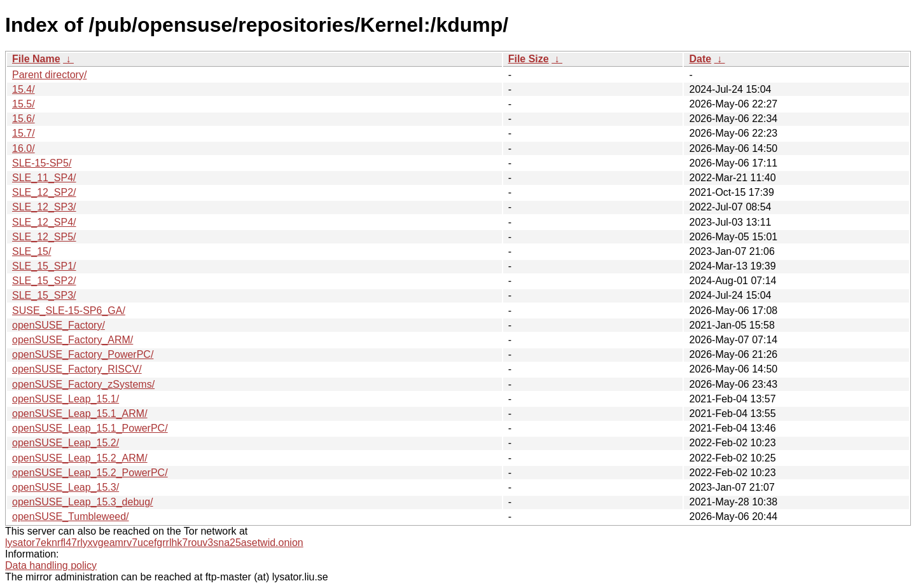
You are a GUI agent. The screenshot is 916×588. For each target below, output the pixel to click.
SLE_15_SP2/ (44, 281)
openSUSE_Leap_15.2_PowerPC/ (90, 473)
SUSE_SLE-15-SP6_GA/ (69, 311)
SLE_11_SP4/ (44, 178)
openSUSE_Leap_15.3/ (66, 487)
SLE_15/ (31, 251)
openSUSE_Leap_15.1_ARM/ (80, 414)
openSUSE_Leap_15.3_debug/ (83, 502)
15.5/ (24, 104)
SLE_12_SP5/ (44, 237)
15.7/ (24, 133)
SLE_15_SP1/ (44, 266)
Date (700, 59)
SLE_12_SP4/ (44, 222)
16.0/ (24, 148)
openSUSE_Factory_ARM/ (73, 340)
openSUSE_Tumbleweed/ (71, 516)
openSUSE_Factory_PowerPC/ (83, 354)
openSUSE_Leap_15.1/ (66, 399)
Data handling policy (51, 565)
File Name (36, 59)
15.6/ (24, 119)
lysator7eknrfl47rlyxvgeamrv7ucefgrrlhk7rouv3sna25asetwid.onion (154, 543)
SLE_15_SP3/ (44, 295)
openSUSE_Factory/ (59, 325)
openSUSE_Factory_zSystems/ (83, 384)
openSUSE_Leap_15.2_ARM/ (80, 458)
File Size (529, 59)
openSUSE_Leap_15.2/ (66, 443)
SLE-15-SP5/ (42, 163)
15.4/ (24, 89)
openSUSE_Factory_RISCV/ (77, 369)
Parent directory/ (49, 75)
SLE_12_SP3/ (44, 207)
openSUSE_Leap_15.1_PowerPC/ (90, 428)
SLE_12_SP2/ (44, 192)
